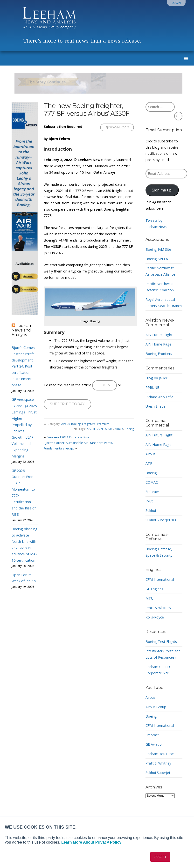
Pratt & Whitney (158, 608)
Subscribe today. (67, 404)
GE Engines (154, 589)
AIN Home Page (158, 344)
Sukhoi (151, 511)
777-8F (91, 429)
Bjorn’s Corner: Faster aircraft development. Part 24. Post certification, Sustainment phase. (23, 366)
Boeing (76, 424)
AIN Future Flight (159, 335)
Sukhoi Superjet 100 (161, 520)
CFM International (160, 579)
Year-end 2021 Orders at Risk (69, 437)
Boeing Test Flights (161, 642)
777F (100, 429)
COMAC (152, 482)
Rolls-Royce (155, 617)
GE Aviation (155, 744)
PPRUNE (152, 387)
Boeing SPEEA (157, 259)
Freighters (89, 424)
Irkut (149, 501)
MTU (149, 598)
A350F (109, 429)
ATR (149, 463)
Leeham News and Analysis (22, 330)
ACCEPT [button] (160, 857)
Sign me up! (162, 190)
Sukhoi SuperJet (158, 773)
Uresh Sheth (155, 406)
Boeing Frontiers (159, 354)
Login (176, 3)
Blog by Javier (156, 378)
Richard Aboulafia (159, 397)
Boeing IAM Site (158, 249)
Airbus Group (156, 707)
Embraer (152, 492)
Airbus (66, 424)
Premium (103, 424)
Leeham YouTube (160, 754)
